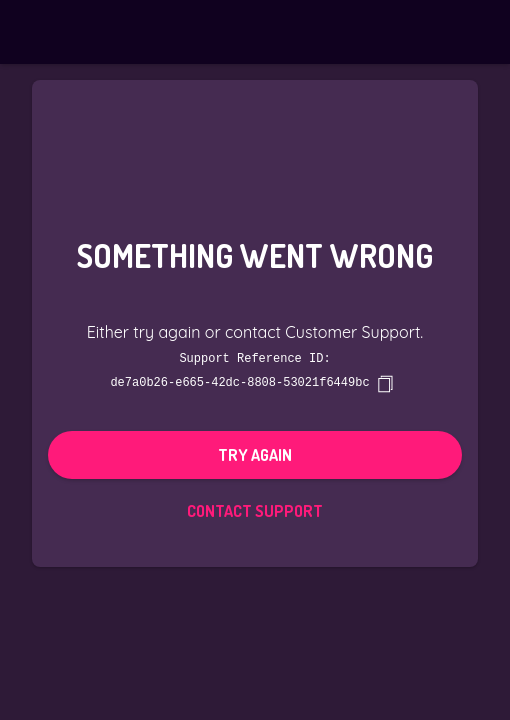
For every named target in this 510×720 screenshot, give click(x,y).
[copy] (385, 383)
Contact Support (255, 510)
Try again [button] (255, 454)
